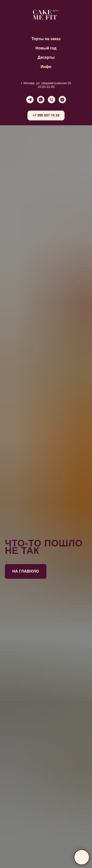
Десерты (46, 57)
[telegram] (30, 100)
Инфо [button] (46, 67)
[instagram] (62, 100)
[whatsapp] (41, 100)
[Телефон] (52, 100)
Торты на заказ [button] (46, 39)
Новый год (46, 48)
